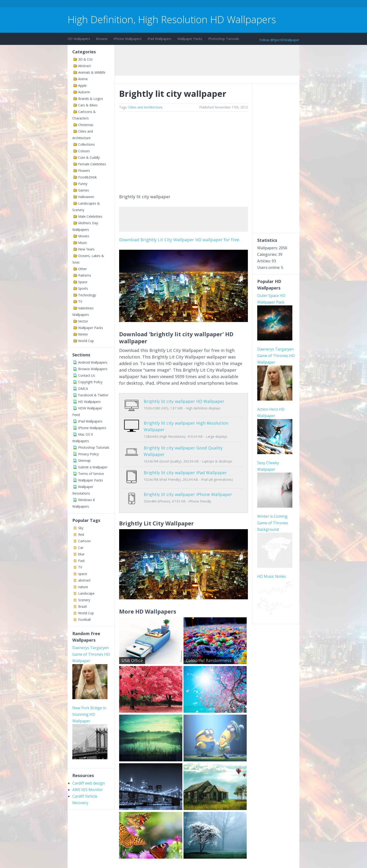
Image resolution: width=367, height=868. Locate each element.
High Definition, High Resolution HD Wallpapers (172, 19)
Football (84, 620)
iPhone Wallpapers (128, 39)
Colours (84, 151)
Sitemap (84, 461)
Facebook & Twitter (93, 395)
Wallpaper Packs (190, 39)
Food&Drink (87, 177)
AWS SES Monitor (88, 790)
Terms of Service (91, 474)
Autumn (84, 92)
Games (84, 190)
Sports (83, 288)
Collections (86, 144)
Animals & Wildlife (92, 72)
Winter (83, 334)
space (83, 574)
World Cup (86, 341)
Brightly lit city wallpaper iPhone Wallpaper (188, 487)
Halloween (86, 197)
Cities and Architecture (145, 107)
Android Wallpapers (93, 362)
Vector (83, 321)
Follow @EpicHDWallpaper (279, 40)
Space (83, 282)
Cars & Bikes (88, 105)
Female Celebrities (92, 164)
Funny (83, 184)
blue (81, 554)
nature (83, 587)
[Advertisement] (153, 4)
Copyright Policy (90, 382)
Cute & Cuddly (89, 157)
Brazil (82, 606)
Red (81, 534)
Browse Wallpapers (93, 369)
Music (83, 243)
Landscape (86, 593)
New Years (86, 249)
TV (80, 302)
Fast (81, 561)
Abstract (84, 66)
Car (81, 548)
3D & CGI (85, 59)
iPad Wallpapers (160, 39)
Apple (82, 85)
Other (83, 269)
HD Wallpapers (79, 39)
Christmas (86, 125)
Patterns (85, 275)
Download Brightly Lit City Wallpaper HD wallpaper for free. (180, 240)
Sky (81, 528)
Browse (102, 39)
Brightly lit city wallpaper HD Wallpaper (184, 401)
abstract (84, 580)
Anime (83, 79)
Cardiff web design (89, 783)
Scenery (84, 600)
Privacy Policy (88, 454)
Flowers (84, 171)
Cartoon (84, 541)
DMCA (83, 389)
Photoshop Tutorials (224, 39)
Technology (87, 295)
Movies (84, 236)
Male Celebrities (90, 216)
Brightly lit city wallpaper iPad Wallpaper (185, 469)
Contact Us (87, 375)
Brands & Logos (91, 99)
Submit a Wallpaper (93, 467)
